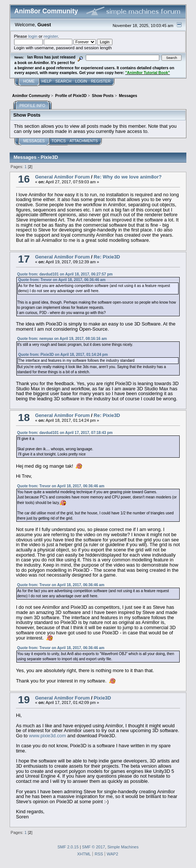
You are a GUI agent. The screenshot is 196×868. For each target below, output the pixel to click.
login (33, 36)
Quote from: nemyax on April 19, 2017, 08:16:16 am (62, 339)
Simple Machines (123, 847)
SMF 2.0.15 (68, 847)
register (51, 36)
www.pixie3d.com (48, 736)
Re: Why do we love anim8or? (128, 177)
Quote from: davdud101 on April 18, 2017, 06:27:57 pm (65, 274)
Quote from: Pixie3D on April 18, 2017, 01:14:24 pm (63, 355)
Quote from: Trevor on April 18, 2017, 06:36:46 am (62, 280)
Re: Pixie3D (107, 257)
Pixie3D (102, 698)
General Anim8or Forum (62, 177)
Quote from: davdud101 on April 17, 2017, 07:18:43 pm (65, 433)
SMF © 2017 (94, 847)
